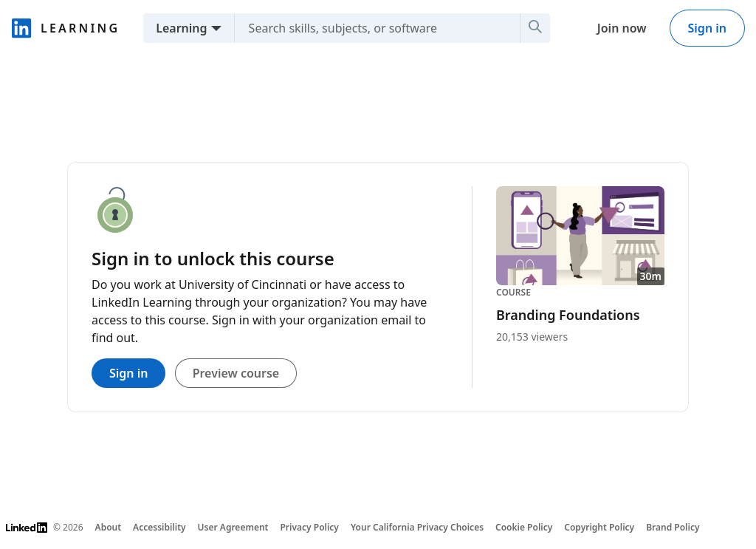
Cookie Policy (524, 527)
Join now (622, 28)
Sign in (707, 28)
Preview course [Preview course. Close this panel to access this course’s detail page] (236, 373)
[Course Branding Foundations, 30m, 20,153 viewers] (580, 266)
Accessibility (159, 527)
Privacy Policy (309, 527)
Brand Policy (673, 527)
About (109, 527)
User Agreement (233, 527)
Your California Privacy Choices (417, 527)
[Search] (535, 28)
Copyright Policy (599, 527)
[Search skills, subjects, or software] (371, 28)
